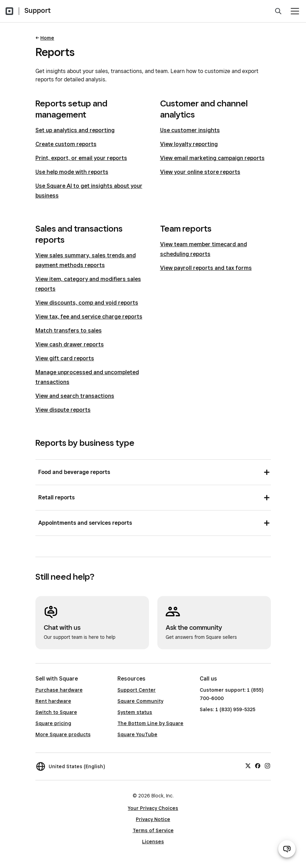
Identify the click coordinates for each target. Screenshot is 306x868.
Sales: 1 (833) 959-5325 (228, 709)
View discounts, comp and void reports (87, 303)
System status (135, 712)
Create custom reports (66, 144)
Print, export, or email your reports (81, 158)
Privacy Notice (153, 819)
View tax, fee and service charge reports (89, 317)
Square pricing (53, 723)
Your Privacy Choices (153, 808)
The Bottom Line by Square (150, 723)
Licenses (153, 842)
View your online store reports (200, 172)
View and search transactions (75, 396)
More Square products (63, 734)
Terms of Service (153, 830)
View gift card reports (65, 358)
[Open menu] (295, 11)
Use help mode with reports (72, 172)
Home (47, 38)
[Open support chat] (287, 849)
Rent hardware (53, 701)
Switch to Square (56, 712)
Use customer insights (190, 130)
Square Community (140, 701)
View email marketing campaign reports (212, 158)
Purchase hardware (59, 690)
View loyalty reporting (189, 144)
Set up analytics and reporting (75, 130)
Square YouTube (137, 734)
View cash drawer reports (70, 344)
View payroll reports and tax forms (206, 268)
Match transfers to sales (69, 331)
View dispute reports (63, 410)
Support (38, 10)
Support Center (137, 690)
